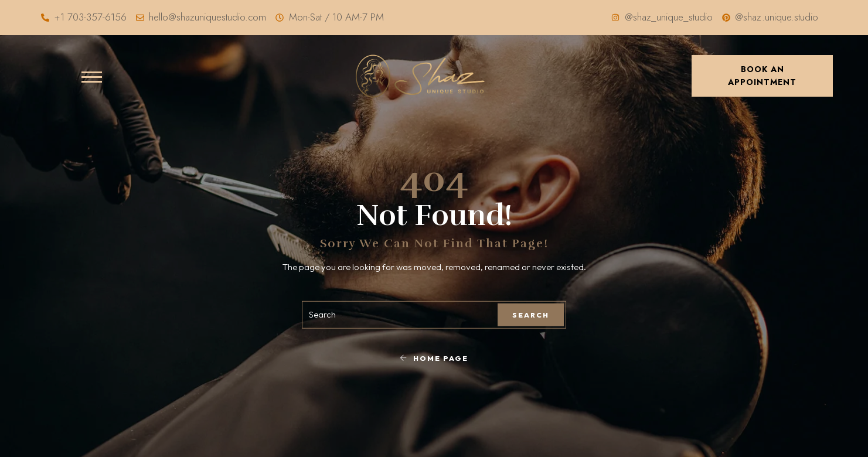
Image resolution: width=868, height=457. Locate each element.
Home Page (434, 358)
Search (531, 315)
